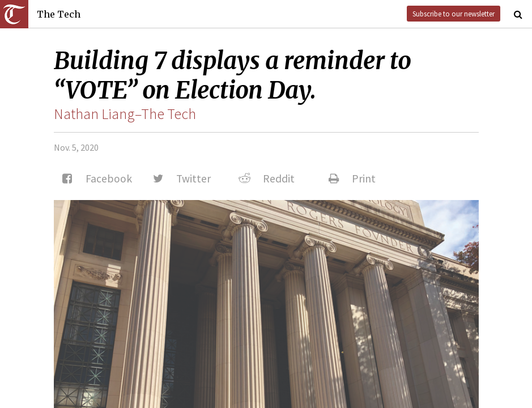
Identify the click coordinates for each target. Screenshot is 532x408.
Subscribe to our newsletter (454, 14)
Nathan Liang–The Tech (125, 114)
